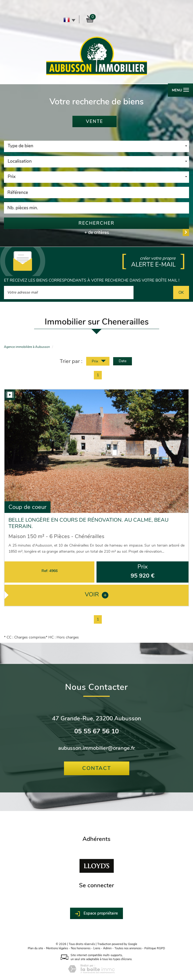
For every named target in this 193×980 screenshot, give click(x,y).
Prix (99, 362)
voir (97, 594)
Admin (107, 948)
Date (123, 361)
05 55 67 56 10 (97, 731)
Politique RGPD (155, 948)
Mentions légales (57, 948)
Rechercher (97, 223)
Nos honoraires (81, 948)
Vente (95, 121)
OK (181, 292)
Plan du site (35, 948)
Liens (97, 948)
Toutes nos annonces (128, 948)
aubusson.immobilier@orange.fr (97, 748)
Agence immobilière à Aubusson (27, 347)
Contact (97, 768)
